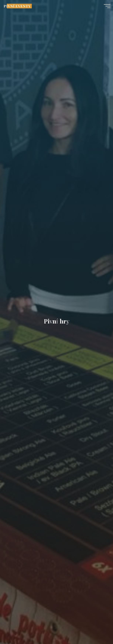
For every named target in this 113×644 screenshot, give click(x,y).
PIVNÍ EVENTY (17, 6)
